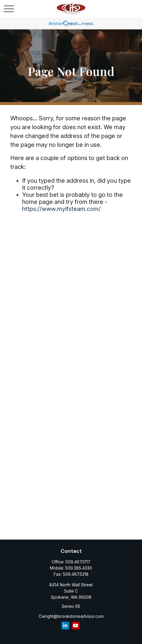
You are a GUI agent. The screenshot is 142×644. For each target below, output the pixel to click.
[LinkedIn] (65, 626)
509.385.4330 (79, 568)
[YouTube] (76, 626)
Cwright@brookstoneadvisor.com (71, 616)
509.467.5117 (78, 562)
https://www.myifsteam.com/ (61, 209)
